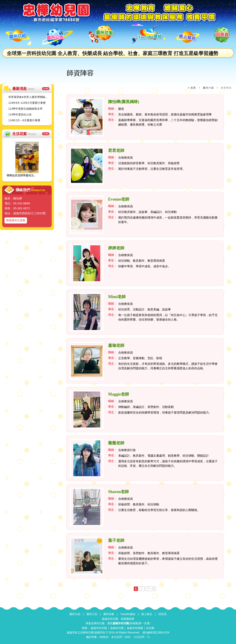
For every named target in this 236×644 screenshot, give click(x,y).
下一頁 (151, 589)
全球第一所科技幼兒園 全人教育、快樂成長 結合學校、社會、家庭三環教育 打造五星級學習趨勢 (112, 53)
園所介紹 (208, 87)
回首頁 (163, 614)
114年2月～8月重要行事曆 (24, 120)
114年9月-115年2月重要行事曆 (27, 103)
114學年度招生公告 (20, 115)
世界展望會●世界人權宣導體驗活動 (29, 97)
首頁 (193, 87)
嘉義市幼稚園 (135, 628)
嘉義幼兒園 (117, 628)
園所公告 (92, 614)
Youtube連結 (128, 614)
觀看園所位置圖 (16, 220)
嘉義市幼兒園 (99, 628)
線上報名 (147, 614)
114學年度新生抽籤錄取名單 (25, 109)
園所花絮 (109, 614)
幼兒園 (150, 628)
